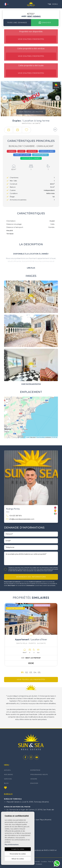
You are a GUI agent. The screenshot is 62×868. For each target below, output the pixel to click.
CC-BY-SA (54, 437)
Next (58, 98)
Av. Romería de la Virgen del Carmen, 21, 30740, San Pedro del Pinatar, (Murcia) (29, 811)
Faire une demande (17, 23)
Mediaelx (39, 864)
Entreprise (35, 770)
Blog (6, 783)
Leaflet (28, 437)
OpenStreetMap (41, 437)
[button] (9, 130)
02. (27, 672)
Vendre (34, 779)
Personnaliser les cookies (18, 854)
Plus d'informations (12, 845)
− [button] (7, 403)
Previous (4, 98)
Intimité (37, 862)
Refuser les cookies (18, 859)
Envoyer (45, 23)
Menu (53, 4)
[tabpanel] (31, 635)
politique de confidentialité (29, 569)
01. (23, 672)
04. (35, 672)
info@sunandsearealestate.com (20, 519)
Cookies (44, 862)
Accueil (7, 770)
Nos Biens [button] (8, 774)
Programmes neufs (39, 774)
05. (39, 672)
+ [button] (7, 399)
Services (8, 779)
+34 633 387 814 (14, 516)
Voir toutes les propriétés (31, 680)
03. (31, 672)
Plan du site (52, 862)
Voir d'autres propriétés (31, 39)
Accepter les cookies (18, 849)
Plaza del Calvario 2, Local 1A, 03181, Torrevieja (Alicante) (26, 802)
